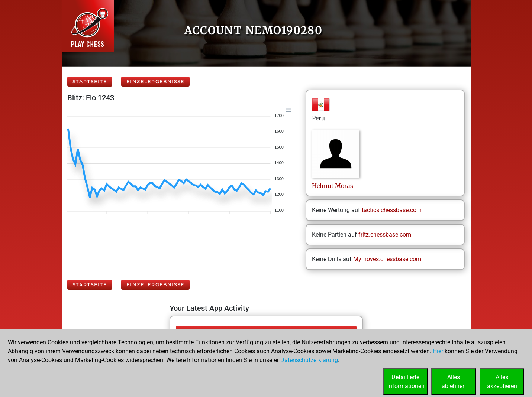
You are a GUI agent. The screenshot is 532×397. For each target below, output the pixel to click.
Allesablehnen (454, 382)
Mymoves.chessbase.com (387, 259)
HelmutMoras (333, 186)
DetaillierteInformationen (406, 382)
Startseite (90, 82)
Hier (438, 351)
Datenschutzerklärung (309, 360)
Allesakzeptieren (502, 382)
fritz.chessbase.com (385, 235)
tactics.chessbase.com (392, 210)
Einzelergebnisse (155, 82)
